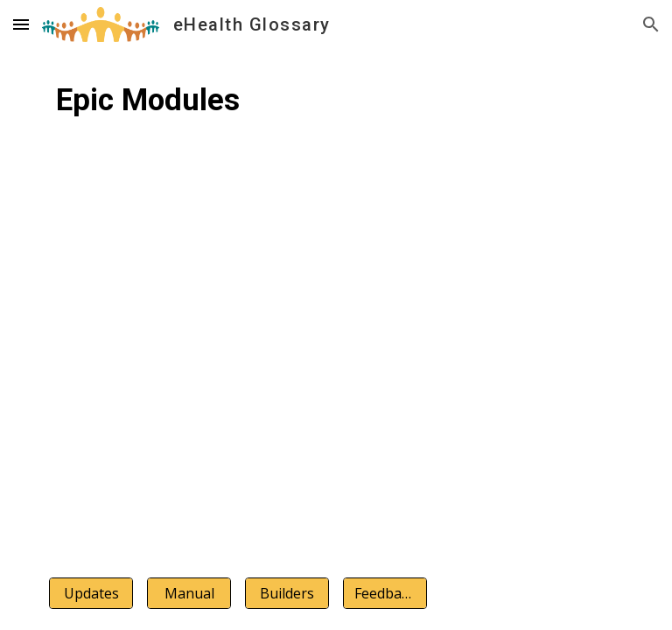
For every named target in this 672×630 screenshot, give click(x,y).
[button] (21, 24)
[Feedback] (385, 593)
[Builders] (287, 593)
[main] (336, 118)
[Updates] (91, 593)
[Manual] (189, 593)
